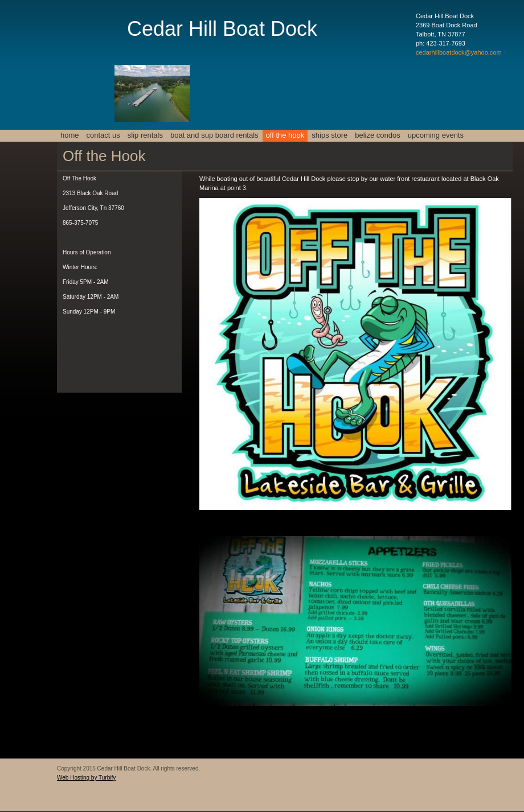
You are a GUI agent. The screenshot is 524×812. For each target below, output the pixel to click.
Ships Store (329, 135)
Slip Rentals (145, 135)
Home (70, 135)
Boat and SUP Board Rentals (214, 135)
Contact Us (103, 135)
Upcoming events (436, 135)
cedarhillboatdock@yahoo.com (459, 52)
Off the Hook (285, 135)
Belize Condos (378, 135)
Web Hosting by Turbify (86, 778)
